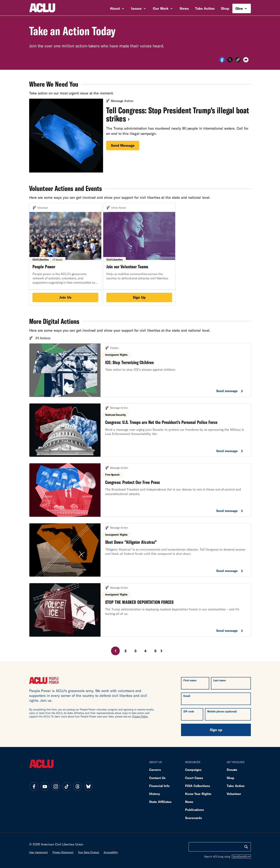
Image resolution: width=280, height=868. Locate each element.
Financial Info (159, 786)
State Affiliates (160, 802)
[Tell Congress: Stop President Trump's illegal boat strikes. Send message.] (140, 136)
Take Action (205, 8)
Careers (155, 770)
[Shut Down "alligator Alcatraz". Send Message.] (140, 550)
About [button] (117, 8)
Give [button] (241, 8)
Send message (123, 145)
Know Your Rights (198, 794)
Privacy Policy (140, 716)
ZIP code (189, 711)
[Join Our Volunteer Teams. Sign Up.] (139, 254)
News (184, 8)
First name (190, 680)
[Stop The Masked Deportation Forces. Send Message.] (140, 610)
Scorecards (193, 818)
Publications (194, 810)
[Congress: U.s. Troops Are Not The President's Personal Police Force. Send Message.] (140, 430)
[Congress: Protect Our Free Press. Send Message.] (140, 490)
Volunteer (234, 794)
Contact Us (157, 778)
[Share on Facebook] (222, 61)
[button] (238, 60)
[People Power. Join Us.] (65, 254)
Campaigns (193, 770)
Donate (232, 770)
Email (187, 696)
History (154, 794)
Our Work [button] (163, 8)
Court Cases (194, 778)
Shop (225, 8)
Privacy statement (63, 852)
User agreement (38, 852)
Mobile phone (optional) (222, 711)
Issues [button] (138, 8)
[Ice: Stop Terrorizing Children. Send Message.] (140, 370)
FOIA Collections (198, 786)
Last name (220, 680)
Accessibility (111, 852)
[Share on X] (230, 61)
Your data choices (88, 852)
